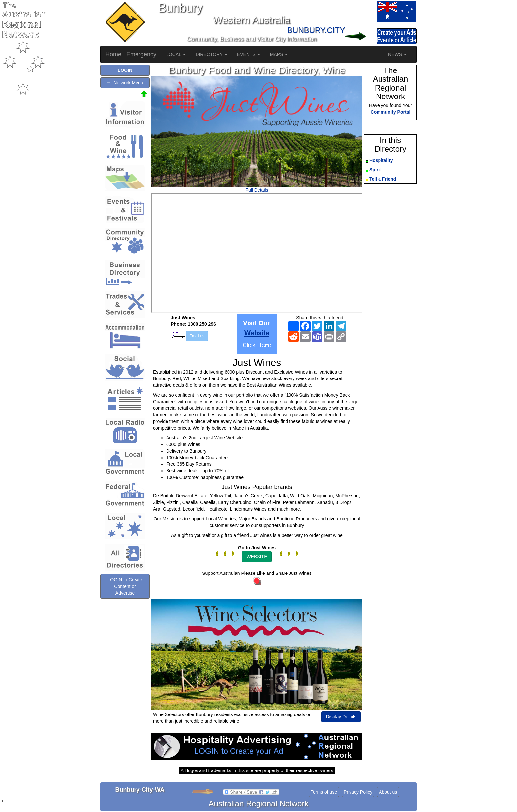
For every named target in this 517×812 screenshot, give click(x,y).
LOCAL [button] (176, 54)
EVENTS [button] (249, 54)
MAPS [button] (279, 54)
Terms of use (324, 792)
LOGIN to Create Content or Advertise (125, 586)
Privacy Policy (358, 792)
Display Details (341, 717)
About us (388, 792)
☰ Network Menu (125, 83)
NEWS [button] (397, 54)
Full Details (257, 190)
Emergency (141, 54)
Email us (197, 336)
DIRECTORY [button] (211, 54)
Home (113, 54)
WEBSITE (257, 557)
